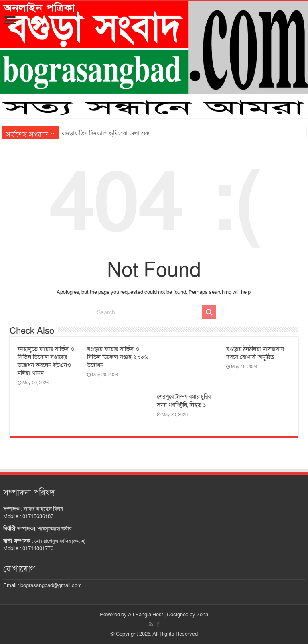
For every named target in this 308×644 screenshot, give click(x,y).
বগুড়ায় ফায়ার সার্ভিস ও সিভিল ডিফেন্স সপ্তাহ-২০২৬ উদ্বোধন (118, 357)
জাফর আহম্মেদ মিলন (43, 509)
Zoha (202, 615)
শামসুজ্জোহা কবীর (55, 529)
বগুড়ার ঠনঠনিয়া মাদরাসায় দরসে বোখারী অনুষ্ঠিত (255, 353)
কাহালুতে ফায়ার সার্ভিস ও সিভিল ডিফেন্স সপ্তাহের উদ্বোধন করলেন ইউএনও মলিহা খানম (46, 361)
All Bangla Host (146, 615)
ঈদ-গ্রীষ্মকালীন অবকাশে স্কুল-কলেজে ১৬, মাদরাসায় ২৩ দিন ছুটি (128, 133)
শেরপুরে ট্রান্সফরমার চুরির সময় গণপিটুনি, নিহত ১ (184, 401)
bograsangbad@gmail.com (51, 585)
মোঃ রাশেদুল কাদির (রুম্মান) (60, 541)
